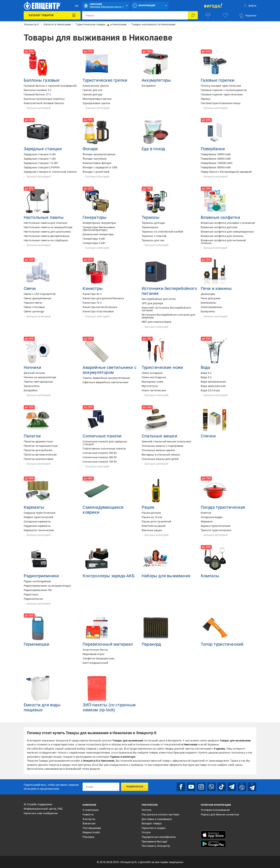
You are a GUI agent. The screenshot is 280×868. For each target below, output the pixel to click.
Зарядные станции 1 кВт (40, 159)
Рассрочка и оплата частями (160, 814)
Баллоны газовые (42, 80)
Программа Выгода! (154, 841)
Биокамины (209, 303)
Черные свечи (33, 303)
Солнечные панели (102, 436)
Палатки (32, 436)
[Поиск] (193, 15)
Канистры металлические (100, 307)
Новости (88, 814)
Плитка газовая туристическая (221, 86)
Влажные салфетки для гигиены (222, 236)
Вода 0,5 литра (210, 390)
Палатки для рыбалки (38, 450)
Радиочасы (31, 594)
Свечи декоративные (38, 298)
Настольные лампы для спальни (46, 223)
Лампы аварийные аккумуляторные (106, 378)
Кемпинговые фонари (97, 163)
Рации (148, 507)
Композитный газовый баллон (44, 103)
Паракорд (151, 644)
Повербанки (213, 149)
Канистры (93, 288)
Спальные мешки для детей (160, 459)
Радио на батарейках (37, 581)
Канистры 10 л (92, 303)
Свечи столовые (34, 307)
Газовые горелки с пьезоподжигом (224, 90)
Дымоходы (208, 294)
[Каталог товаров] (52, 15)
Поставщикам (92, 828)
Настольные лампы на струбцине (46, 240)
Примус (206, 99)
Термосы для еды (153, 223)
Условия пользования (215, 810)
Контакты (89, 819)
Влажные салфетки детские (219, 227)
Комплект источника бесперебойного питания (166, 309)
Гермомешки (37, 644)
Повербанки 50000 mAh (216, 167)
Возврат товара (152, 823)
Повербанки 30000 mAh (216, 159)
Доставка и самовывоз (157, 819)
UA (77, 6)
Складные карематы (37, 521)
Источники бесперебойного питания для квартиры (168, 316)
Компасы (210, 576)
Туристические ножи (162, 367)
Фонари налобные (95, 159)
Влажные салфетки (220, 217)
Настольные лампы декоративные (47, 236)
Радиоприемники (41, 576)
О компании (91, 810)
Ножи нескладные (154, 377)
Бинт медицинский (95, 663)
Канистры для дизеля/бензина (103, 298)
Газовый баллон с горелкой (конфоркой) (50, 86)
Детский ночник (34, 373)
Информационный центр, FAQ (43, 809)
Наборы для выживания (166, 576)
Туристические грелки (105, 80)
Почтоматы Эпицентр (156, 846)
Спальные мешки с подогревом (162, 446)
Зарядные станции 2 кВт (40, 154)
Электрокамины (212, 307)
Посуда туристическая (223, 507)
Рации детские (151, 513)
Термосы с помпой (154, 236)
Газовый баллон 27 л (37, 94)
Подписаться (135, 787)
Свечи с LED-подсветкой (40, 294)
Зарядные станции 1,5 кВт (41, 163)
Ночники (32, 367)
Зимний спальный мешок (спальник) (167, 441)
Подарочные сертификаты (159, 837)
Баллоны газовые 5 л (38, 90)
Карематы (34, 507)
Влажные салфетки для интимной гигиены (223, 242)
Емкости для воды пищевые (42, 707)
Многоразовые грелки (97, 99)
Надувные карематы (37, 526)
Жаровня (207, 521)
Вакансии (89, 823)
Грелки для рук (92, 94)
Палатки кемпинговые (39, 459)
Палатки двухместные (38, 441)
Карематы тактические (39, 530)
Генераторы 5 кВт (94, 239)
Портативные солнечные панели (104, 449)
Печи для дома (211, 298)
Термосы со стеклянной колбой (162, 232)
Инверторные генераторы (99, 223)
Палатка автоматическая (40, 455)
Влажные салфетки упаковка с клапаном (228, 223)
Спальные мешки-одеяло (158, 450)
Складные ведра (212, 517)
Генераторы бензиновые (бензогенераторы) (99, 229)
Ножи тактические (154, 390)
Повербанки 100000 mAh (217, 163)
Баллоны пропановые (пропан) (44, 99)
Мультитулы (150, 386)
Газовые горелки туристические (222, 94)
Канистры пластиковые (98, 311)
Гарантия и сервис (154, 828)
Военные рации (152, 530)
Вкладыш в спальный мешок (161, 455)
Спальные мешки (159, 436)
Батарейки (149, 86)
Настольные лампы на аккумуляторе (48, 227)
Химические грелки (96, 86)
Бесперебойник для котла (159, 299)
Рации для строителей (156, 521)
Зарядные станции (43, 149)
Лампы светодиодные (38, 382)
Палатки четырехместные (41, 446)
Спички (208, 436)
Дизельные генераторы (98, 234)
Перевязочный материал (108, 644)
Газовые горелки (218, 80)
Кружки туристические (216, 526)
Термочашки (150, 227)
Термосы (151, 217)
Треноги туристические (216, 530)
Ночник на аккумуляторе (40, 377)
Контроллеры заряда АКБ (108, 576)
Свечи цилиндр (34, 311)
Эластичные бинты (95, 650)
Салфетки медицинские (98, 658)
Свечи (30, 288)
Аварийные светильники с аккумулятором (109, 370)
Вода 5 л (206, 377)
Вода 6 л (206, 373)
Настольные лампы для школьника (47, 232)
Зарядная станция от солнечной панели (50, 172)
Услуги (146, 832)
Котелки (206, 513)
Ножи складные (152, 373)
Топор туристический (222, 644)
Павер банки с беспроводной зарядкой (226, 172)
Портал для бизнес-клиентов (220, 814)
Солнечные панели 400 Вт (100, 457)
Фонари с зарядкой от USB (100, 167)
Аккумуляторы (156, 80)
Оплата (146, 810)
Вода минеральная (213, 382)
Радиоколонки (33, 599)
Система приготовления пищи (221, 103)
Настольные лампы (44, 217)
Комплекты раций (154, 526)
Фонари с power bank (96, 172)
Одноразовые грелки (96, 103)
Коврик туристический (39, 517)
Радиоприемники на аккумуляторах (47, 586)
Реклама (88, 837)
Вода (206, 367)
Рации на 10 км (152, 517)
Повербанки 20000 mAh (216, 154)
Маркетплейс (91, 832)
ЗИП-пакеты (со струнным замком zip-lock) (109, 707)
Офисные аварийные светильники (105, 382)
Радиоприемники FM (38, 590)
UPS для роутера (152, 303)
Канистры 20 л (92, 294)
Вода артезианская (213, 386)
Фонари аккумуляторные (99, 154)
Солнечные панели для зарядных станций (105, 443)
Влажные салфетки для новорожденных (227, 232)
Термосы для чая (153, 240)
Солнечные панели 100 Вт (100, 462)
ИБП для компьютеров (156, 322)
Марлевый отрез (94, 654)
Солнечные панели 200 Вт (100, 453)
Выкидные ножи (153, 382)
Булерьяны (208, 311)
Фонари (90, 149)
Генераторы (95, 217)
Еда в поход (153, 149)
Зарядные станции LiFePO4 (42, 167)
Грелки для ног (92, 90)
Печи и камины (216, 288)
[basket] (247, 15)
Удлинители (32, 386)
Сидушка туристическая (40, 513)
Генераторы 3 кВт (94, 243)
